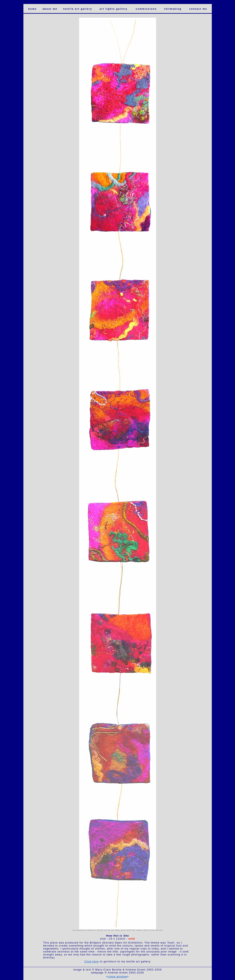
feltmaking (173, 9)
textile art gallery (78, 9)
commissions (146, 9)
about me (50, 9)
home (33, 9)
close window (117, 977)
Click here (92, 961)
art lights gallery (114, 9)
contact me (198, 9)
